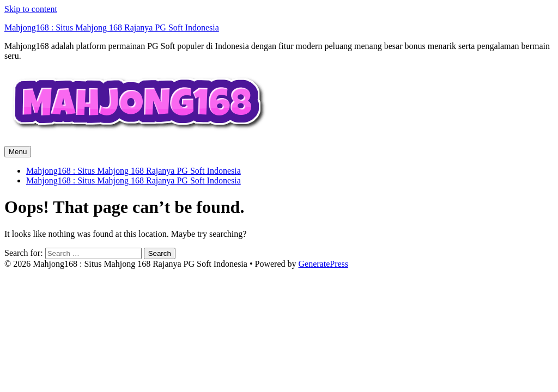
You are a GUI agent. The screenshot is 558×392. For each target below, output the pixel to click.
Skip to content (31, 9)
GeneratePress (324, 264)
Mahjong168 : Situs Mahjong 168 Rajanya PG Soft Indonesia (112, 27)
